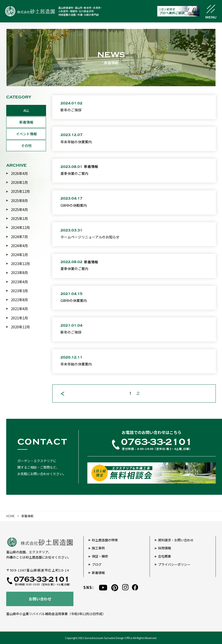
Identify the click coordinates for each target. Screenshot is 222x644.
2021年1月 (19, 318)
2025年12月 (20, 191)
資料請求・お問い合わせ (176, 540)
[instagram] (125, 587)
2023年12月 (20, 264)
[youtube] (103, 588)
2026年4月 (19, 173)
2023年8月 (19, 273)
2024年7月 (19, 237)
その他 (26, 145)
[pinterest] (115, 587)
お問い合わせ (40, 599)
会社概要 (165, 556)
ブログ (97, 564)
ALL (26, 110)
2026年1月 (19, 182)
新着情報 (26, 122)
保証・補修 (100, 556)
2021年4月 (19, 309)
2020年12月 (20, 327)
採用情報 (165, 548)
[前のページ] (62, 394)
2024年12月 (20, 227)
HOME (10, 516)
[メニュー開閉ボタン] (211, 11)
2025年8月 (19, 201)
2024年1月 (19, 255)
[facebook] (135, 587)
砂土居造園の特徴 (105, 540)
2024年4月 (19, 246)
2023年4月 (19, 282)
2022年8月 (19, 300)
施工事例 (98, 548)
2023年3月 (19, 291)
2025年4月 (19, 210)
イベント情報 (26, 134)
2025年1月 (19, 218)
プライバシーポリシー (174, 564)
